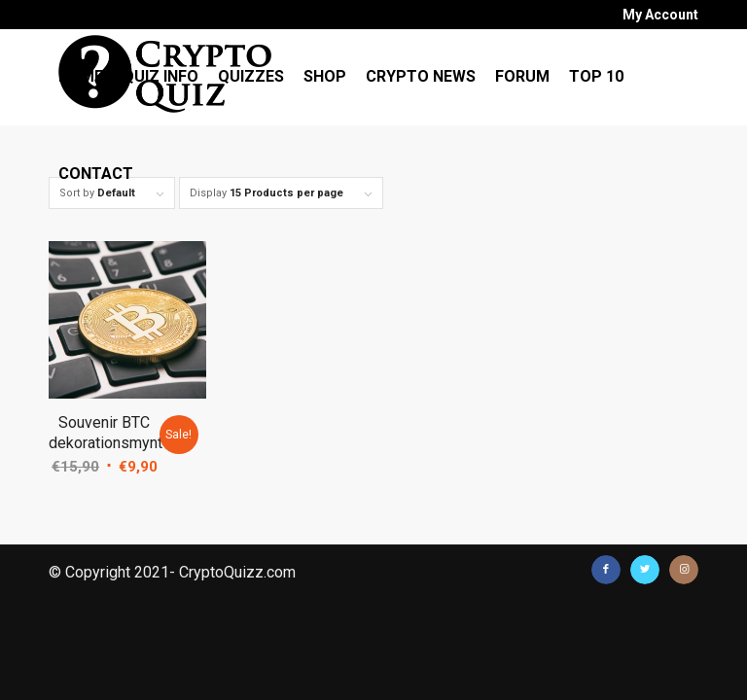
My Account (660, 15)
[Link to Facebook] (606, 570)
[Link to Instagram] (684, 570)
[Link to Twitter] (645, 570)
